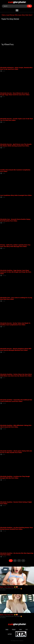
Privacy (14, 630)
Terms (7, 630)
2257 (27, 630)
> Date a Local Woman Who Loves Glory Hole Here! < (17, 15)
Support (10, 634)
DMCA (21, 630)
